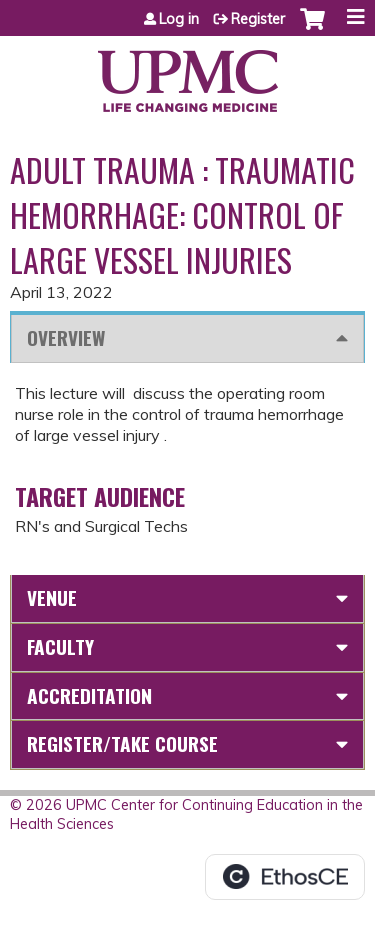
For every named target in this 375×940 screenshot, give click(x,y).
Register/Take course (122, 743)
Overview (66, 337)
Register (258, 19)
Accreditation (89, 695)
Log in (179, 19)
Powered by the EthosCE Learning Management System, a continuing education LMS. (285, 877)
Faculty (60, 646)
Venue (52, 597)
